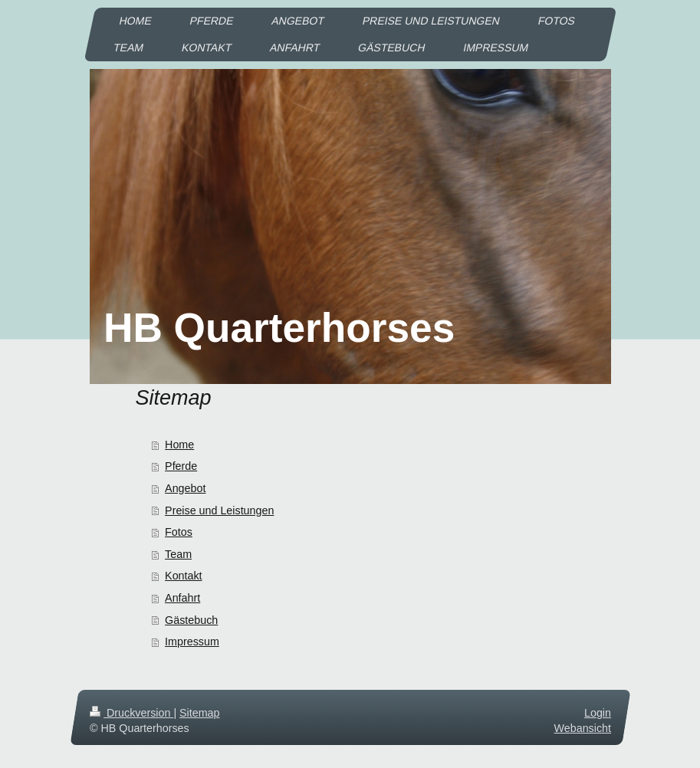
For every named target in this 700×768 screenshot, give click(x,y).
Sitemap (199, 713)
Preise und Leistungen (219, 510)
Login (598, 713)
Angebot (185, 488)
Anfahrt (182, 598)
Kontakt (183, 576)
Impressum (192, 642)
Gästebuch (191, 620)
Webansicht (582, 728)
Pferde (181, 466)
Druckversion (131, 713)
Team (178, 554)
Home (179, 445)
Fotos (179, 532)
